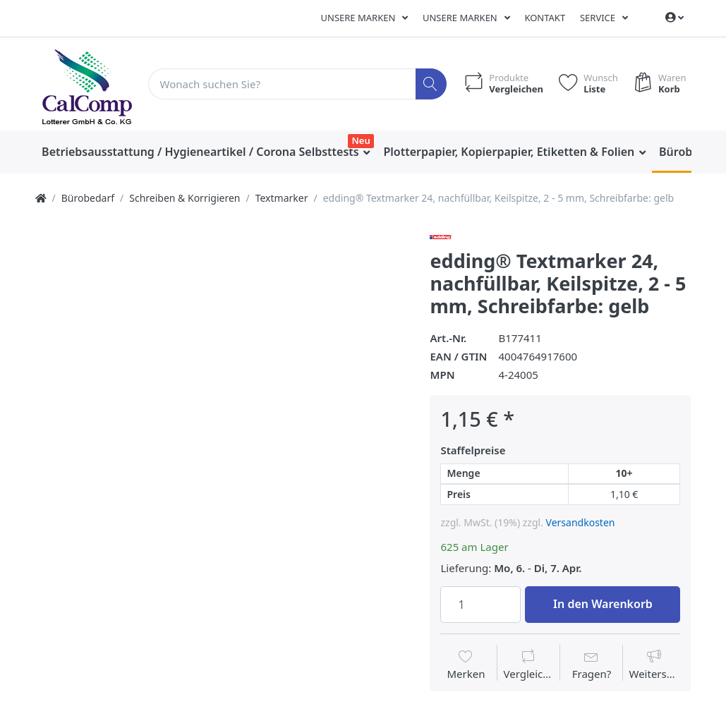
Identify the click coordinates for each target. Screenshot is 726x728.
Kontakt (545, 18)
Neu (361, 140)
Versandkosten (581, 522)
